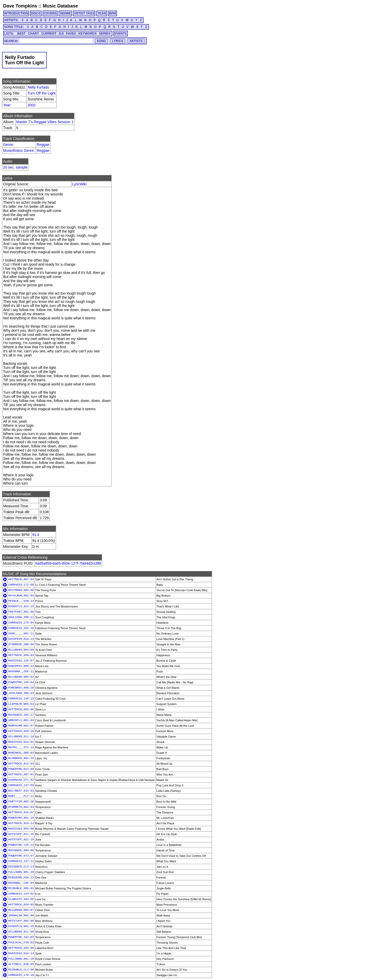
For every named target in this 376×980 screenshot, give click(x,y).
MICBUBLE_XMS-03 (21, 888)
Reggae (43, 145)
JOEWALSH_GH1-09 (21, 915)
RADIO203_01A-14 (21, 953)
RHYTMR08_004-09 (21, 590)
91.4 (36, 535)
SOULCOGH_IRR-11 (21, 617)
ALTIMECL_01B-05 (21, 964)
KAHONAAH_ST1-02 (21, 780)
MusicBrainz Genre (18, 151)
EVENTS (121, 34)
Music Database (60, 6)
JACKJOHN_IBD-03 (21, 693)
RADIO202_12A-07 (21, 661)
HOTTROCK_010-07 (21, 812)
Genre (8, 145)
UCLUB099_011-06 (21, 932)
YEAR (102, 13)
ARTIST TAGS (84, 13)
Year (7, 105)
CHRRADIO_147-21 (21, 861)
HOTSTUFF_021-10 (21, 840)
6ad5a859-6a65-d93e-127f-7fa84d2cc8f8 (68, 563)
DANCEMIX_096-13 (21, 666)
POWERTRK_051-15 (21, 818)
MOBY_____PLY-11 (21, 796)
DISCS (36, 13)
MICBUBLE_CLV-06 (21, 970)
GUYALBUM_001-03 (21, 596)
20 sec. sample (15, 167)
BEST (21, 34)
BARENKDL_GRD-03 (21, 753)
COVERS (50, 13)
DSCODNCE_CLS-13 (21, 867)
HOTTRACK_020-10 (21, 731)
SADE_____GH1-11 (21, 634)
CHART (33, 34)
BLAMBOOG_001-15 (21, 758)
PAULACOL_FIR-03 (21, 943)
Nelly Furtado (38, 87)
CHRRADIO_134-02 (21, 894)
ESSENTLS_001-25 (21, 926)
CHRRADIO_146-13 (21, 699)
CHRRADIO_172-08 (21, 585)
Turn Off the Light (42, 93)
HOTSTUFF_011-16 (21, 834)
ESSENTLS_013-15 (21, 606)
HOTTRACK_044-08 (21, 948)
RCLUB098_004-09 (21, 650)
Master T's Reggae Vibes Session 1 (45, 122)
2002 (32, 105)
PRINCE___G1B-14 (21, 601)
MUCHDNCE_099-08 (21, 850)
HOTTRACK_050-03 (21, 655)
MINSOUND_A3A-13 (21, 878)
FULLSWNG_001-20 (21, 872)
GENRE (65, 13)
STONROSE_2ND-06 (21, 644)
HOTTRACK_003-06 (21, 709)
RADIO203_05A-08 (21, 829)
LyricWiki (79, 184)
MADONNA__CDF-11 (21, 671)
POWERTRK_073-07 (21, 856)
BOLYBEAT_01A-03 (21, 791)
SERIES (105, 34)
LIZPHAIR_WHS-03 (21, 704)
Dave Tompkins (20, 6)
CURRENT (49, 34)
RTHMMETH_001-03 (21, 807)
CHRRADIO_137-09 (21, 785)
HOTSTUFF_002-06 (21, 921)
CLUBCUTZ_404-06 (21, 899)
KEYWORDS (88, 34)
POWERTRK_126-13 (21, 845)
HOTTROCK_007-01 (21, 774)
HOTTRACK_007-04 (21, 579)
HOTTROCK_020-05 (21, 905)
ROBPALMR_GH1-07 (21, 726)
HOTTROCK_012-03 (21, 764)
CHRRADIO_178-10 (21, 975)
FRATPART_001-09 (21, 612)
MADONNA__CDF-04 (21, 883)
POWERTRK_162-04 (21, 937)
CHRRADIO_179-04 (21, 623)
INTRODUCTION (16, 13)
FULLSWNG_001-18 (21, 959)
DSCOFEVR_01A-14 (21, 639)
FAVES (71, 34)
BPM (113, 13)
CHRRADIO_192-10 (21, 628)
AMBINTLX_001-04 (21, 720)
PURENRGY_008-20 (21, 688)
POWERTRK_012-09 (21, 769)
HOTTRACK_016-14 (21, 823)
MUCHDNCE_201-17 (21, 715)
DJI (61, 34)
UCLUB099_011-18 (21, 737)
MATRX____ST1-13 (21, 747)
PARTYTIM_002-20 (21, 802)
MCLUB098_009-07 (21, 910)
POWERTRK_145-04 (21, 682)
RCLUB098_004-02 (21, 677)
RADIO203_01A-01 (21, 742)
